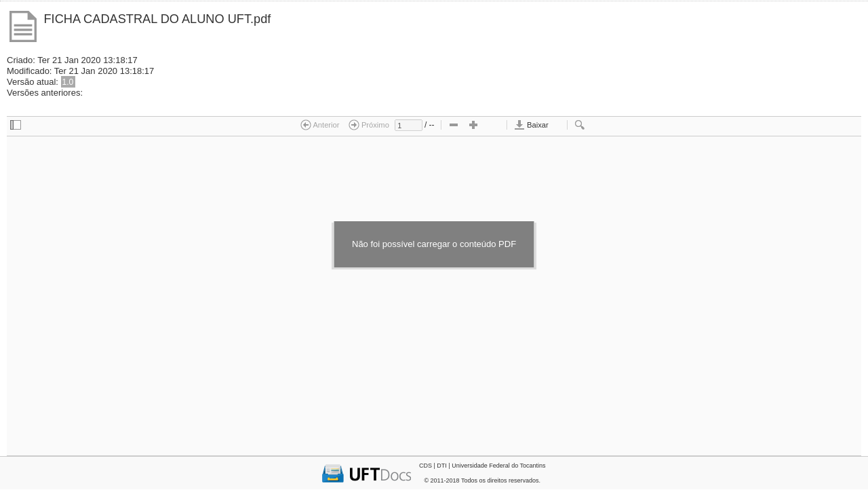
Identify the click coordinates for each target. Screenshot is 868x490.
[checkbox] (16, 126)
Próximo (369, 125)
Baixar (531, 125)
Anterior (320, 125)
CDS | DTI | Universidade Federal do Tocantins (482, 466)
